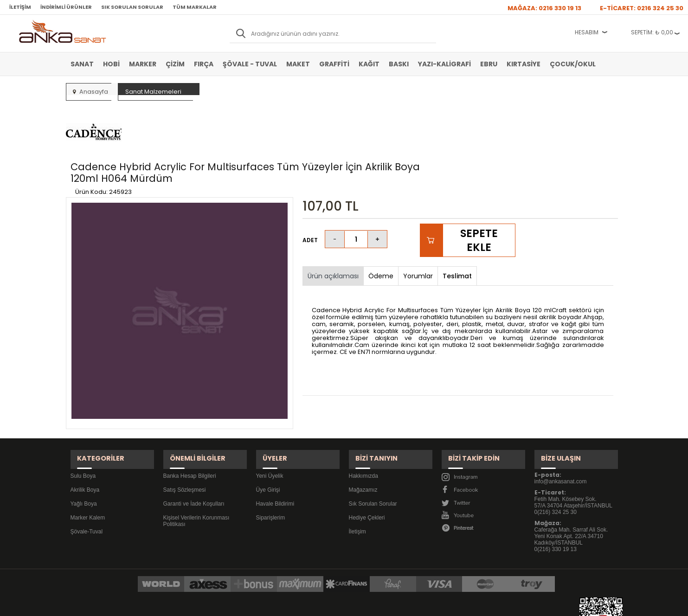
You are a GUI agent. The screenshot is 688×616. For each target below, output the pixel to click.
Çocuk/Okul (573, 64)
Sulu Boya (83, 412)
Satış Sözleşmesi (185, 426)
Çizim (175, 64)
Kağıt (369, 64)
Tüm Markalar (195, 7)
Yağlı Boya (84, 440)
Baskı (399, 64)
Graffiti (334, 64)
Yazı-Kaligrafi (444, 64)
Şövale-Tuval (87, 468)
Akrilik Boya (85, 426)
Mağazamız (363, 426)
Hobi (111, 64)
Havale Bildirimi (275, 440)
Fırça (204, 64)
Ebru (489, 64)
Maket (298, 64)
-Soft (292, 604)
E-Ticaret (316, 604)
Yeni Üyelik (270, 412)
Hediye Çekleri (367, 454)
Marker (143, 64)
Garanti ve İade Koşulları (194, 440)
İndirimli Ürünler (66, 7)
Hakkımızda (363, 412)
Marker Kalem (88, 454)
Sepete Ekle (479, 185)
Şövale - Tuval (250, 64)
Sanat (82, 64)
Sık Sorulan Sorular (132, 7)
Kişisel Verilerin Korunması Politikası (196, 457)
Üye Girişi (268, 426)
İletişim (20, 7)
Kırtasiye (524, 64)
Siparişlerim (271, 454)
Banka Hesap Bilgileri (190, 412)
